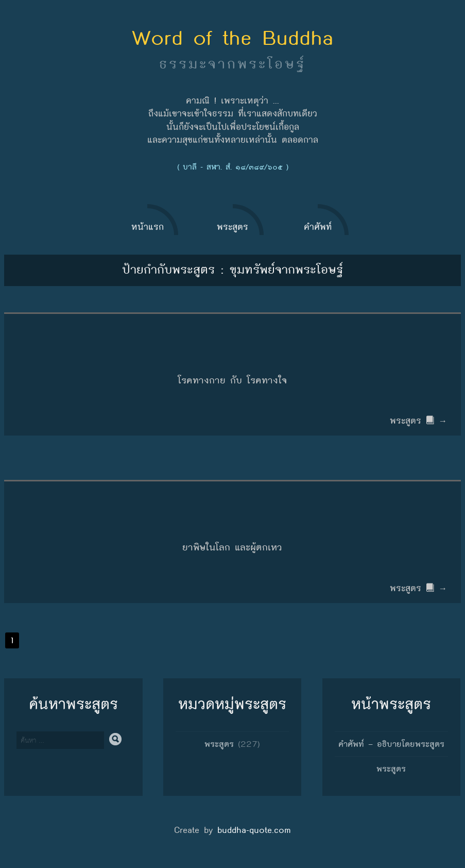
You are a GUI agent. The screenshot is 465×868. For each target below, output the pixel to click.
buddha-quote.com (254, 830)
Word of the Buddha (233, 38)
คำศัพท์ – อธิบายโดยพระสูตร (391, 744)
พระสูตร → (420, 421)
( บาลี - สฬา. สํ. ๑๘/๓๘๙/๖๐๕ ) (233, 167)
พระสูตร (219, 744)
